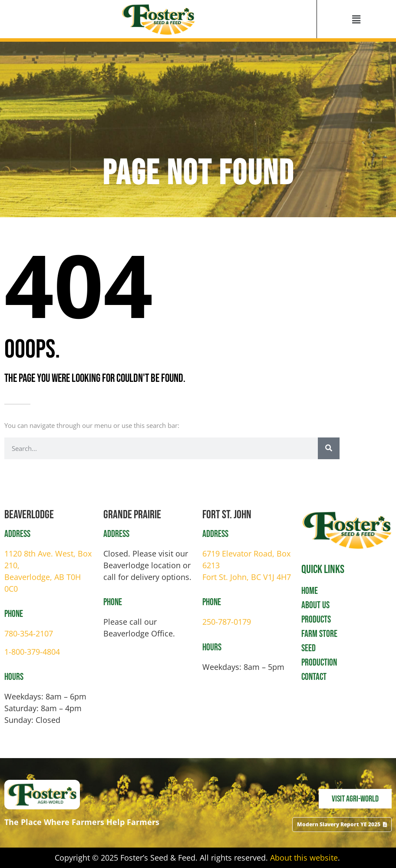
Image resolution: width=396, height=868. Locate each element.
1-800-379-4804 (32, 652)
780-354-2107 (29, 633)
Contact (314, 677)
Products (316, 620)
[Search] (329, 448)
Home (310, 591)
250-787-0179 (227, 622)
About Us (315, 605)
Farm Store (319, 634)
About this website (304, 858)
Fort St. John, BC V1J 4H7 (247, 577)
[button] (356, 19)
